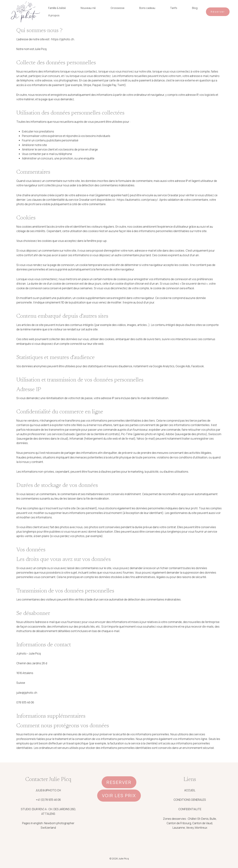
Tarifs (174, 8)
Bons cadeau (147, 8)
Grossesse (118, 8)
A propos (54, 15)
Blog (195, 8)
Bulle (213, 819)
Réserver (218, 12)
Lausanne (179, 828)
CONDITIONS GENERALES (190, 800)
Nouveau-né (88, 8)
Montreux (201, 828)
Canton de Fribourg (179, 823)
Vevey (190, 828)
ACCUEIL (190, 790)
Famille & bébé (57, 8)
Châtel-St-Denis (198, 819)
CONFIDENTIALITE (190, 809)
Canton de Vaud (202, 823)
